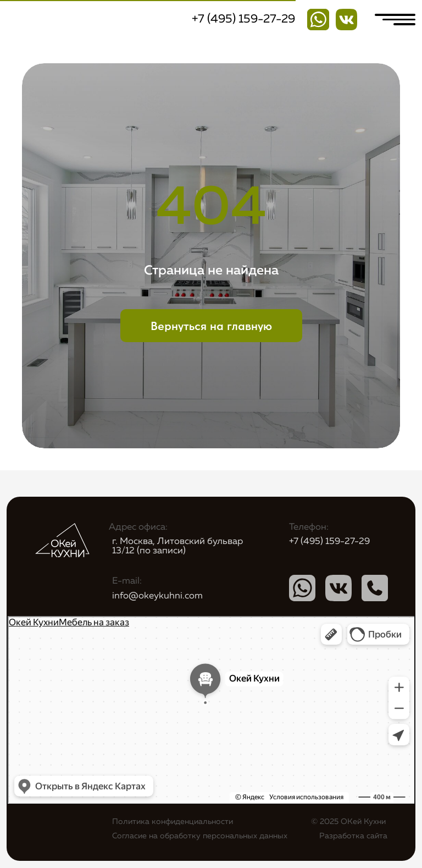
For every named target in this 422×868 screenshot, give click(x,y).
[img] (347, 20)
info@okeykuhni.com (157, 596)
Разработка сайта (353, 836)
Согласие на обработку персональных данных (200, 836)
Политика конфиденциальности (173, 822)
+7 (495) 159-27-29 (243, 19)
